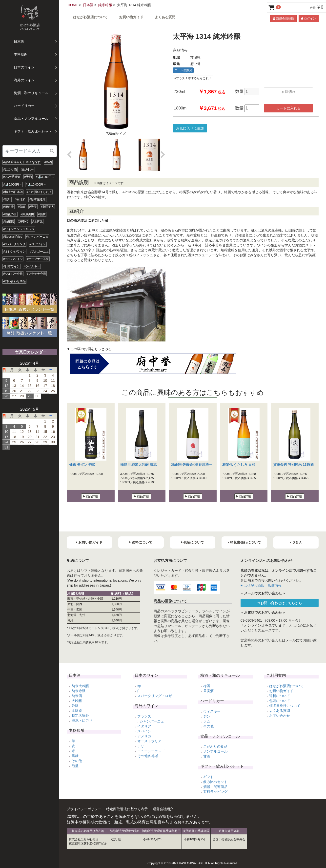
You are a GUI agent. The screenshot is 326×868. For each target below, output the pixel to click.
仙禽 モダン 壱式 (82, 465)
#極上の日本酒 (13, 192)
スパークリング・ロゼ (155, 696)
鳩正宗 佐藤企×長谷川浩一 (192, 465)
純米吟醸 (105, 5)
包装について (280, 701)
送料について (280, 696)
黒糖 (75, 756)
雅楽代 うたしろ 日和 (239, 465)
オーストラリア (149, 741)
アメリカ (144, 736)
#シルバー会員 (13, 274)
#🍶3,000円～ (45, 177)
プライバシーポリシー (84, 809)
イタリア (144, 726)
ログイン (309, 19)
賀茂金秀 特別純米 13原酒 (293, 465)
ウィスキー (212, 711)
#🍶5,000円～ (13, 185)
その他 (77, 761)
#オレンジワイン (14, 252)
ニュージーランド (151, 751)
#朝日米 (20, 199)
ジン (207, 716)
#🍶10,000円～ (36, 185)
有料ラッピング (215, 792)
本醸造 (77, 711)
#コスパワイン (13, 259)
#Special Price (13, 237)
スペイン (144, 731)
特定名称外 (80, 716)
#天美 (33, 207)
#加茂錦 (9, 222)
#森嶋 (22, 207)
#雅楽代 (23, 222)
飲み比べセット (215, 782)
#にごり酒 (10, 169)
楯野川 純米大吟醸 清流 (139, 465)
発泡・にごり (82, 720)
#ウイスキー (32, 266)
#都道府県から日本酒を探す (22, 162)
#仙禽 (42, 214)
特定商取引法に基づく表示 (127, 809)
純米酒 (77, 696)
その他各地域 (148, 756)
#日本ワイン (11, 266)
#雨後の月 (10, 214)
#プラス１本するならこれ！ (193, 78)
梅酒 (207, 686)
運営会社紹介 (163, 809)
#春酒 (48, 162)
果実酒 (208, 691)
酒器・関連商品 (215, 787)
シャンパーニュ (152, 721)
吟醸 (75, 706)
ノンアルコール (215, 751)
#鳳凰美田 (28, 214)
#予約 (28, 177)
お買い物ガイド (131, 17)
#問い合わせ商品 (14, 281)
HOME (73, 5)
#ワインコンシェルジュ (19, 229)
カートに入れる (288, 108)
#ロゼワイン (38, 244)
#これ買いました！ (39, 192)
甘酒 (207, 756)
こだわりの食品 (215, 746)
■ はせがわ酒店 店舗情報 (261, 585)
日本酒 (88, 5)
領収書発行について (285, 706)
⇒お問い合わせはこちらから (280, 603)
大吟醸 (77, 701)
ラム (207, 721)
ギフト (208, 777)
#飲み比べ (28, 169)
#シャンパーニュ (37, 237)
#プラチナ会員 (36, 274)
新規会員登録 (283, 19)
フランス (144, 716)
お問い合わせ (280, 716)
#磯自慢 (9, 207)
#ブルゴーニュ (39, 252)
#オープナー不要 (38, 259)
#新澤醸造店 (37, 199)
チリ (141, 746)
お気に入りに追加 (190, 128)
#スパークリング (14, 244)
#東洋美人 (48, 207)
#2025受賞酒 (12, 177)
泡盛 (75, 766)
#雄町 (7, 199)
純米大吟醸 (80, 686)
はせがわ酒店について (90, 17)
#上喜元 (37, 222)
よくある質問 (165, 17)
